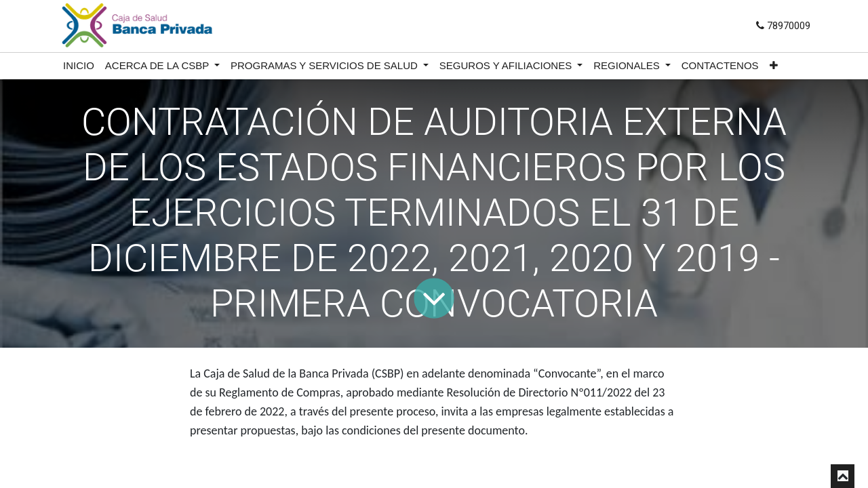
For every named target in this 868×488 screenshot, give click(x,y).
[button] (774, 66)
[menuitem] (79, 66)
